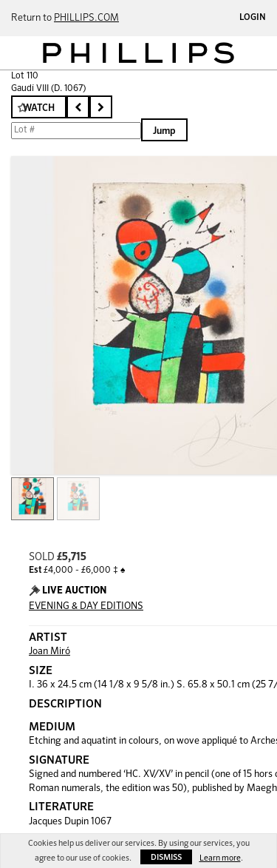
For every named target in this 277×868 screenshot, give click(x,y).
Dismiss (166, 857)
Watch (39, 108)
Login (253, 18)
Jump (164, 131)
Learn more (220, 858)
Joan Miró (49, 652)
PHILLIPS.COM (86, 18)
